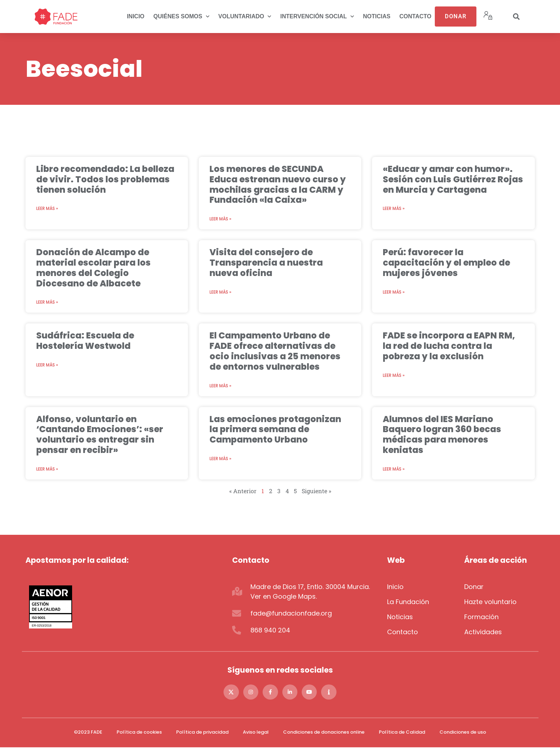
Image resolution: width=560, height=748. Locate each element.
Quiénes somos (182, 16)
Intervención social (317, 16)
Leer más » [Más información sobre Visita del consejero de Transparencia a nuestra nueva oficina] (220, 292)
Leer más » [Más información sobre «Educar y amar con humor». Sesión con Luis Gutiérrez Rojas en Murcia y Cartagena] (394, 208)
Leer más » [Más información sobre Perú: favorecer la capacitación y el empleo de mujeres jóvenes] (394, 292)
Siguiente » (316, 491)
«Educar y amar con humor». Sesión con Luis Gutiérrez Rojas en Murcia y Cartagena (453, 179)
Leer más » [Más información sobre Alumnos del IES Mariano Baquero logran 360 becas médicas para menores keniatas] (394, 469)
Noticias (377, 16)
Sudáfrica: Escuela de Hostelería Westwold (85, 341)
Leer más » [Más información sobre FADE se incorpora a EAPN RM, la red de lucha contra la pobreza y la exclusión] (394, 375)
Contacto (415, 16)
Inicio (136, 16)
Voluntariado (245, 16)
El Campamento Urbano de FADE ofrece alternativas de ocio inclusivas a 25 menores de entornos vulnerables (275, 351)
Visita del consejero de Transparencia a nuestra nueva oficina (266, 263)
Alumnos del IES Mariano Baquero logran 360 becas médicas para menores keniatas (442, 434)
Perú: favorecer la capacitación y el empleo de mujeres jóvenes (446, 263)
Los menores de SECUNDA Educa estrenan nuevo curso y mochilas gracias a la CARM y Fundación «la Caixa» (278, 184)
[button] (517, 17)
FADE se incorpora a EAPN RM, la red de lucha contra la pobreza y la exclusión (449, 346)
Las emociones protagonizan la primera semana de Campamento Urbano (275, 429)
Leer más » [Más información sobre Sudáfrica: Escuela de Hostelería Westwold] (47, 365)
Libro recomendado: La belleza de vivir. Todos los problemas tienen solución (105, 179)
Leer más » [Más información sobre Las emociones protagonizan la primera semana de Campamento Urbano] (220, 459)
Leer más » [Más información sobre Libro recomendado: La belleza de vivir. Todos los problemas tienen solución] (47, 208)
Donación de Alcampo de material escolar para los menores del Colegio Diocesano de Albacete (93, 268)
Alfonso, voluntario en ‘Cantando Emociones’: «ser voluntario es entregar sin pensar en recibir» (100, 434)
